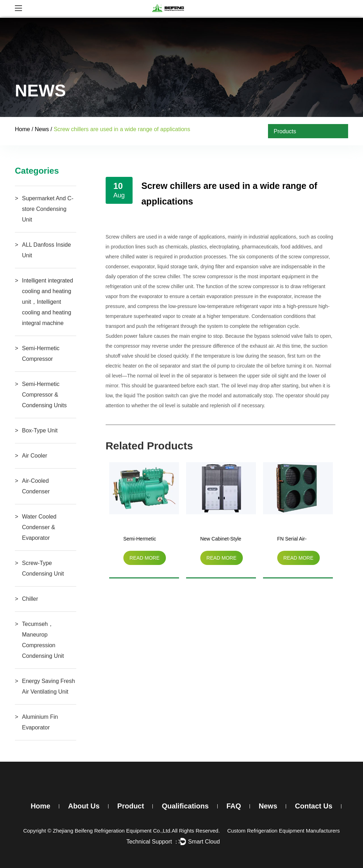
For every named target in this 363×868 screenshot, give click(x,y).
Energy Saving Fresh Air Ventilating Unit (48, 686)
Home (23, 129)
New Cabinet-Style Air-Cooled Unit (221, 540)
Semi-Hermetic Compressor (41, 354)
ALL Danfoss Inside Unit (46, 250)
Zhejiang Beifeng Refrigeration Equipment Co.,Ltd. (112, 831)
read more (144, 558)
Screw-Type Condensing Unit (43, 568)
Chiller (30, 599)
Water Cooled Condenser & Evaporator (39, 527)
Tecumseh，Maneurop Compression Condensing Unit (43, 640)
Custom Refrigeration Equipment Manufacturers (284, 831)
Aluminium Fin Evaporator (40, 722)
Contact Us (314, 806)
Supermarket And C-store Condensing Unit (48, 209)
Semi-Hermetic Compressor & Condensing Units (44, 395)
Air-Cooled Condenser (36, 486)
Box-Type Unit (40, 430)
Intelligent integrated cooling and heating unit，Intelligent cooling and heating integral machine (48, 302)
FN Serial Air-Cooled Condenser (298, 540)
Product (131, 806)
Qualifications (185, 806)
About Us (84, 806)
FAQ (234, 806)
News (42, 129)
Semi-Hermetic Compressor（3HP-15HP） (140, 540)
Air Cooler (35, 456)
